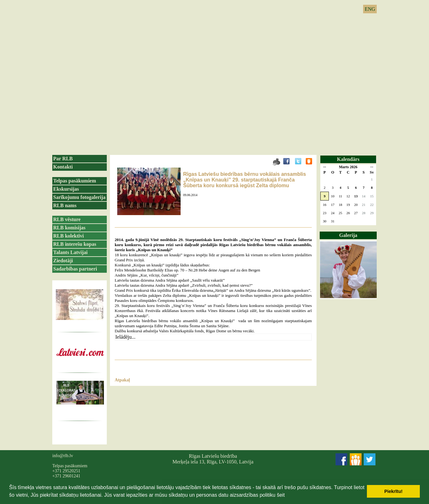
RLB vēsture (67, 219)
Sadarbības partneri (75, 269)
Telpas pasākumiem (75, 181)
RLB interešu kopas (75, 244)
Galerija (348, 235)
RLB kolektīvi (68, 236)
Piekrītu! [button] (394, 491)
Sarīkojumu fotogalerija (79, 197)
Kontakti (63, 167)
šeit (281, 495)
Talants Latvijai (70, 252)
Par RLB (63, 159)
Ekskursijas (66, 189)
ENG (370, 9)
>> (372, 167)
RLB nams (65, 205)
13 (356, 196)
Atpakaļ (122, 380)
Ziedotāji (63, 261)
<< (325, 167)
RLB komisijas (69, 228)
